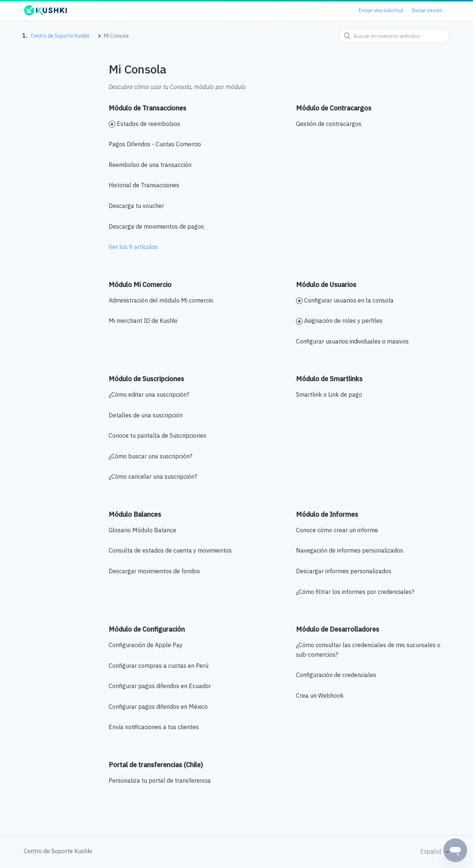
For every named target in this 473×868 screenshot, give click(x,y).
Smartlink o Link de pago (329, 394)
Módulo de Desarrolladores (338, 629)
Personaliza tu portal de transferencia (160, 780)
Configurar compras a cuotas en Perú (159, 666)
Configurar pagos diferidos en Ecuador (160, 686)
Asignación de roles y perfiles (343, 321)
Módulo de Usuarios (326, 285)
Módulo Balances (135, 514)
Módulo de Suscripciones (146, 379)
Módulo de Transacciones (147, 108)
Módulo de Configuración (147, 629)
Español (431, 851)
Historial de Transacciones (144, 185)
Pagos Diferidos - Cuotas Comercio (155, 144)
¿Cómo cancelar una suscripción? (153, 476)
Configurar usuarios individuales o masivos (352, 341)
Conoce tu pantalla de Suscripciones (157, 435)
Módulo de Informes (327, 514)
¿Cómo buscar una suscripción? (150, 456)
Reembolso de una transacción (150, 165)
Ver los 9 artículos (133, 247)
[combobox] (394, 36)
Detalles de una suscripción (146, 415)
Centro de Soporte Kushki (60, 36)
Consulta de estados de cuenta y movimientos (170, 550)
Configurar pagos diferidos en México (158, 707)
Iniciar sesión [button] (427, 10)
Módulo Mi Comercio (140, 285)
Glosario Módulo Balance (142, 530)
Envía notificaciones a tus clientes (154, 727)
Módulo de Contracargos (334, 108)
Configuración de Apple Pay (146, 645)
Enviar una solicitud (381, 10)
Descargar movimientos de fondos (154, 571)
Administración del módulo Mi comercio (161, 300)
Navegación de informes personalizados (350, 550)
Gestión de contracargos (329, 124)
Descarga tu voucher (136, 206)
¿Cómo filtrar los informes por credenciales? (355, 592)
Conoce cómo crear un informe (337, 530)
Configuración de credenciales (336, 675)
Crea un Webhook (320, 696)
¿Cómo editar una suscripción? (149, 394)
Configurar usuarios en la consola (349, 300)
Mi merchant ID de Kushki (143, 321)
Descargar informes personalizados (344, 571)
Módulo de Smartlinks (329, 379)
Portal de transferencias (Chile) (156, 765)
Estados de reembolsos (149, 124)
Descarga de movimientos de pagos (156, 226)
